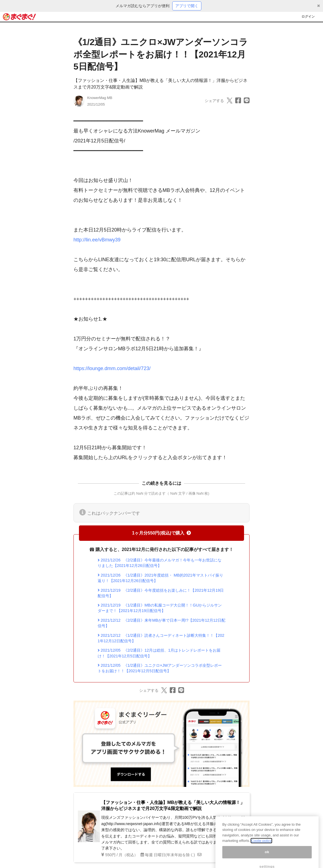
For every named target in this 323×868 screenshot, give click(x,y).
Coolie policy (261, 847)
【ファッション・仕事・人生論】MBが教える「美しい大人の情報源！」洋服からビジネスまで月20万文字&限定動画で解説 (173, 805)
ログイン (308, 16)
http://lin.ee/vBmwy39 (97, 240)
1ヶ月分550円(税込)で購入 (161, 533)
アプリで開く (187, 6)
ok (267, 859)
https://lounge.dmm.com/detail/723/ (112, 368)
